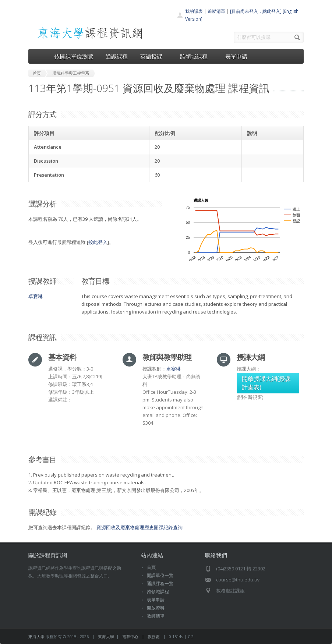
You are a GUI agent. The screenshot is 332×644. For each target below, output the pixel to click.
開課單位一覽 (160, 575)
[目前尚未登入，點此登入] (256, 11)
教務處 (154, 636)
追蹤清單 (216, 11)
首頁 (151, 567)
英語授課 (154, 56)
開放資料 (156, 608)
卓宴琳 (36, 296)
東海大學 (36, 636)
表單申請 (236, 56)
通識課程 (117, 56)
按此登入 (98, 242)
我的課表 (194, 11)
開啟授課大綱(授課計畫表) (266, 383)
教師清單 (156, 616)
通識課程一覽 (160, 583)
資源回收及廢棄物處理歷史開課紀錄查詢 (139, 527)
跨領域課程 (196, 56)
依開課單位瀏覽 (74, 56)
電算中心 (130, 636)
